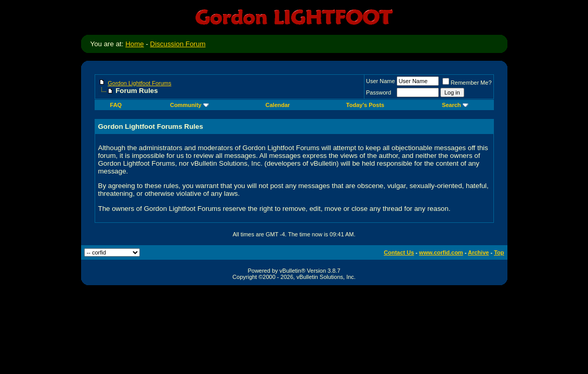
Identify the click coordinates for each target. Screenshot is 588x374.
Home (135, 44)
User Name (381, 81)
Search (455, 105)
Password (378, 92)
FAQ (116, 105)
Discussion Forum (178, 44)
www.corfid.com (441, 252)
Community (190, 105)
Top (499, 252)
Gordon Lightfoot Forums (139, 83)
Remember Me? (467, 83)
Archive (478, 252)
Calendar (278, 105)
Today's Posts (365, 105)
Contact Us (399, 252)
